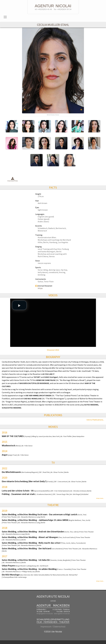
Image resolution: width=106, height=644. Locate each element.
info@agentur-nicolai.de (45, 614)
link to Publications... (95, 420)
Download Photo (13, 179)
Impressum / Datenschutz (53, 627)
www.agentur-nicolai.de (62, 614)
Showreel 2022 (53, 350)
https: (40, 288)
